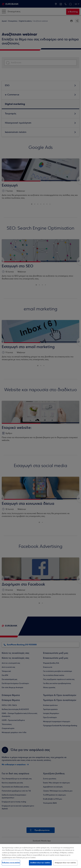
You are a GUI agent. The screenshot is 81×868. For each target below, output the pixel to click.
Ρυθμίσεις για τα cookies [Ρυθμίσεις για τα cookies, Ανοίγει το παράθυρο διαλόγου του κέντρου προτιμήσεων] (11, 863)
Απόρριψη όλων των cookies (65, 863)
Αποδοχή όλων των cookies (40, 863)
